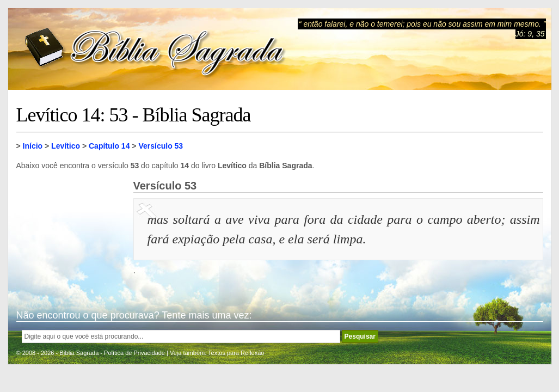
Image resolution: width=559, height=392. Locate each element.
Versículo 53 (161, 146)
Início (33, 146)
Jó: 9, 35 (530, 34)
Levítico (66, 146)
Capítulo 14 (109, 146)
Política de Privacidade (134, 353)
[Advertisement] (71, 234)
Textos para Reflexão (236, 353)
